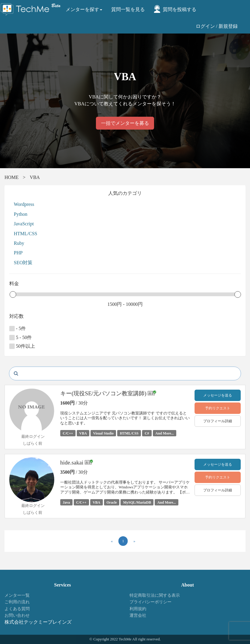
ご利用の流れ (17, 602)
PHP (18, 253)
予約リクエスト (218, 408)
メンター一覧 (17, 595)
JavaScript (24, 224)
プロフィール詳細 (218, 421)
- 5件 (18, 329)
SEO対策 (23, 263)
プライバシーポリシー (150, 602)
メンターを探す (84, 9)
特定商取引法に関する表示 (155, 595)
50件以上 (22, 346)
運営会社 (138, 615)
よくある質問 (17, 609)
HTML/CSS (25, 234)
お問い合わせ (17, 615)
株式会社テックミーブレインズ (38, 622)
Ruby (19, 243)
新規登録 (228, 26)
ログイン (205, 26)
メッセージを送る (218, 395)
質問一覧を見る (128, 9)
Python (21, 214)
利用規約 (138, 609)
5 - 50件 (21, 338)
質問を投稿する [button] (180, 9)
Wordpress (24, 204)
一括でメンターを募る (125, 123)
